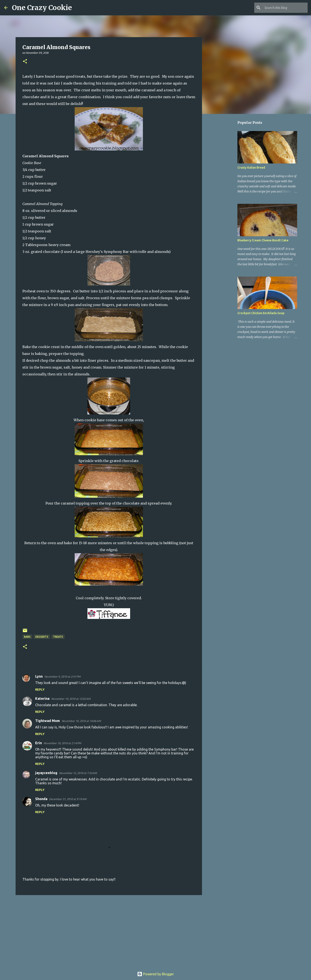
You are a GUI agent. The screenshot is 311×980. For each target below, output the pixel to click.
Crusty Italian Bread (251, 168)
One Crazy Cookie (42, 8)
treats (58, 637)
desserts (42, 637)
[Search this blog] (285, 8)
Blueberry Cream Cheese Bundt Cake (263, 240)
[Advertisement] (109, 931)
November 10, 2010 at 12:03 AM (71, 699)
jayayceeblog (46, 773)
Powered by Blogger (155, 974)
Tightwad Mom (48, 721)
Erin (39, 743)
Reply (40, 690)
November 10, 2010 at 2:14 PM (62, 743)
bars (27, 637)
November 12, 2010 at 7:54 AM (78, 773)
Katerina (42, 699)
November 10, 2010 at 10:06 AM (81, 721)
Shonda (41, 799)
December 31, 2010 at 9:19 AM (68, 799)
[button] (25, 62)
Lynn (39, 676)
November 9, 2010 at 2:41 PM (62, 677)
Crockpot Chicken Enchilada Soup (261, 313)
